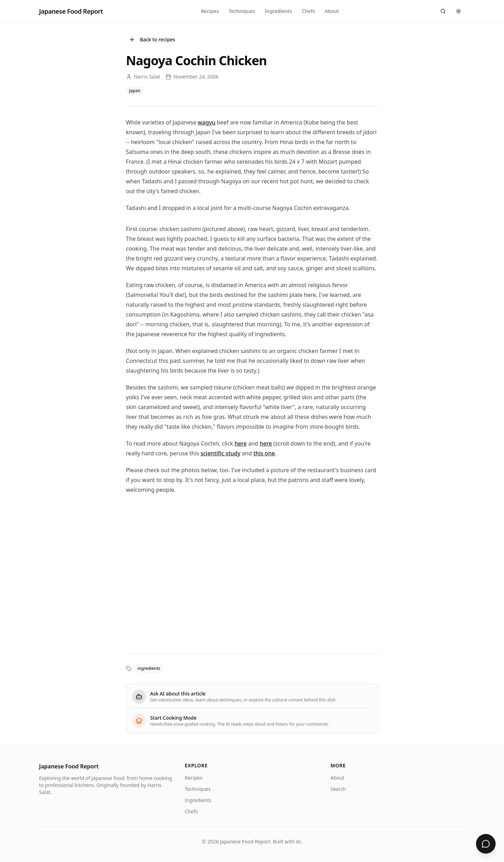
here (241, 443)
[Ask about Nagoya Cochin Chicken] (486, 844)
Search (338, 789)
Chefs (309, 11)
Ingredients (278, 11)
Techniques (242, 11)
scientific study (220, 453)
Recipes (210, 11)
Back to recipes (153, 39)
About (332, 11)
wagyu (207, 122)
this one (264, 453)
